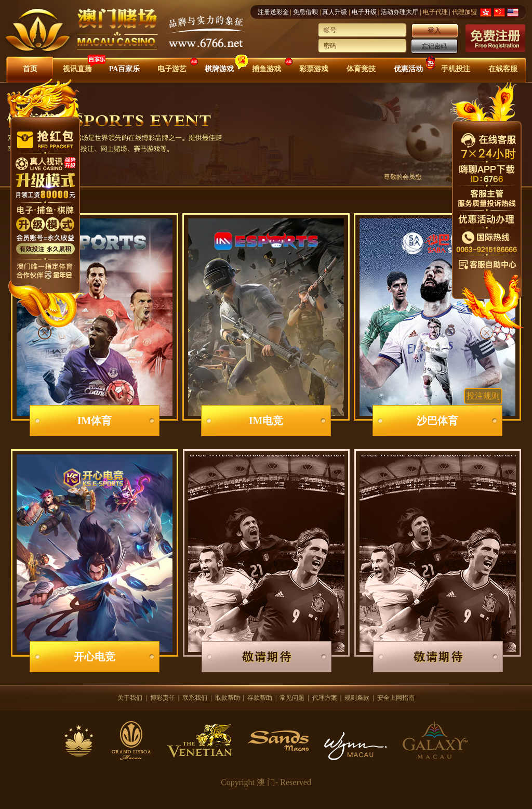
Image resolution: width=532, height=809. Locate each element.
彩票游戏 (314, 69)
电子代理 (435, 12)
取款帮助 (228, 698)
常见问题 (292, 698)
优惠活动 (408, 69)
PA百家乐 (125, 69)
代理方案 (325, 698)
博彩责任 (163, 698)
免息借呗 (305, 12)
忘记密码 (434, 46)
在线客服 (503, 69)
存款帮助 (260, 698)
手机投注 (456, 69)
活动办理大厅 (400, 12)
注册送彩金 (273, 12)
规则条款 (357, 698)
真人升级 (335, 12)
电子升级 (364, 12)
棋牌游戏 (219, 69)
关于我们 (130, 698)
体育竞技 (361, 69)
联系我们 (195, 698)
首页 (30, 69)
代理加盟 (464, 12)
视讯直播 (77, 69)
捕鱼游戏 (267, 69)
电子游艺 (172, 69)
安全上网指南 (396, 698)
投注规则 (483, 396)
